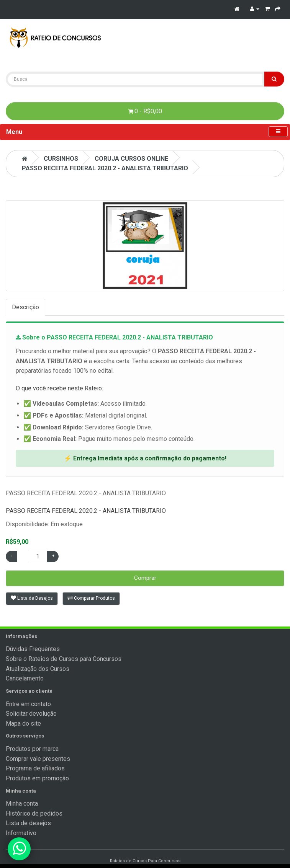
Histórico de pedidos (34, 813)
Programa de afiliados (35, 768)
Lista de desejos (28, 823)
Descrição (25, 307)
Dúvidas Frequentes (33, 649)
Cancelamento (25, 678)
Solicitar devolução (31, 714)
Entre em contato (28, 704)
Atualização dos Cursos (38, 669)
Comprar (145, 578)
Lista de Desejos (32, 598)
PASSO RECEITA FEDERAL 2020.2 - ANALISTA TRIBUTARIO (105, 168)
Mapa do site (23, 724)
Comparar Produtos (91, 598)
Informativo (21, 833)
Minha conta (22, 804)
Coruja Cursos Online (131, 159)
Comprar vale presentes (38, 759)
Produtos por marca (32, 749)
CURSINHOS (61, 159)
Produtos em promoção (37, 778)
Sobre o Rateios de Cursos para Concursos (64, 659)
